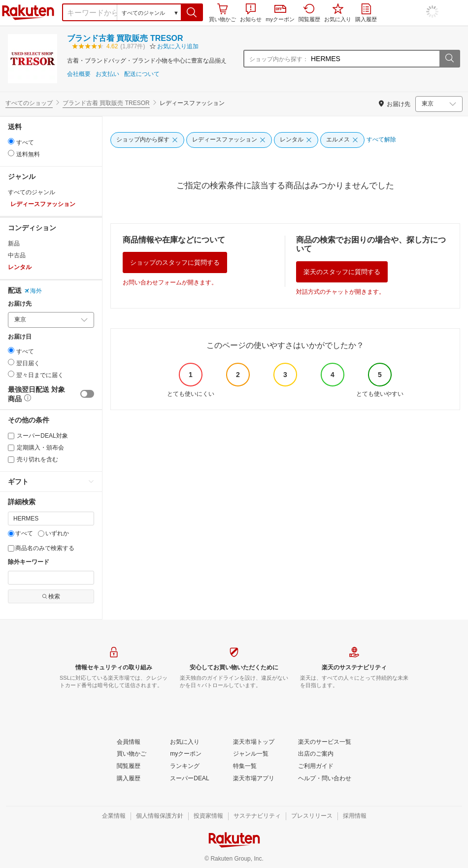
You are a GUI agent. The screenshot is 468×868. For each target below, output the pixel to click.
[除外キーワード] (51, 578)
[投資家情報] (208, 816)
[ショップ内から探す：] (374, 59)
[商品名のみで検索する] (11, 548)
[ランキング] (185, 766)
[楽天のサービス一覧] (325, 742)
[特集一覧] (245, 766)
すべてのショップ (29, 103)
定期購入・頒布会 (36, 448)
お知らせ (251, 13)
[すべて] (11, 534)
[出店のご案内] (316, 754)
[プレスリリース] (312, 816)
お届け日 (20, 337)
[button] (192, 12)
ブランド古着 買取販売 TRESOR (125, 38)
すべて (20, 533)
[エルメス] (342, 140)
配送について (142, 74)
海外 (33, 291)
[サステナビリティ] (257, 816)
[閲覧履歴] (129, 766)
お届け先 (20, 304)
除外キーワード (29, 562)
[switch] (87, 394)
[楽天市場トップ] (254, 742)
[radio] (11, 141)
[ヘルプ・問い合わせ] (325, 779)
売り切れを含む (33, 459)
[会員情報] (129, 742)
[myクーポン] (186, 754)
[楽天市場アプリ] (254, 779)
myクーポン (280, 14)
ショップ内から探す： (279, 59)
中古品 (17, 255)
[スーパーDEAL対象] (11, 436)
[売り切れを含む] (11, 460)
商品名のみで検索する (41, 548)
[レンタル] (296, 140)
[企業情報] (114, 816)
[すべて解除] (381, 140)
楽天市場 (28, 12)
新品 (14, 243)
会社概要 (79, 74)
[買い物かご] (132, 754)
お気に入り (338, 13)
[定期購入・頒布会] (11, 448)
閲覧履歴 (309, 13)
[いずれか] (41, 534)
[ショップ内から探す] (147, 140)
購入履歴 (366, 13)
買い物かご (222, 13)
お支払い (107, 74)
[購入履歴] (129, 779)
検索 (51, 596)
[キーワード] (51, 519)
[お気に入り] (185, 742)
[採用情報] (355, 816)
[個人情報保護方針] (160, 816)
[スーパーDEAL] (189, 779)
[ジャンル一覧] (251, 754)
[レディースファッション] (229, 140)
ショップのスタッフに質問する (175, 262)
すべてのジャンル (32, 192)
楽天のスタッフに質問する (342, 272)
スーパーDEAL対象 (38, 436)
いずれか (53, 533)
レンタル (20, 267)
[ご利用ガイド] (316, 766)
